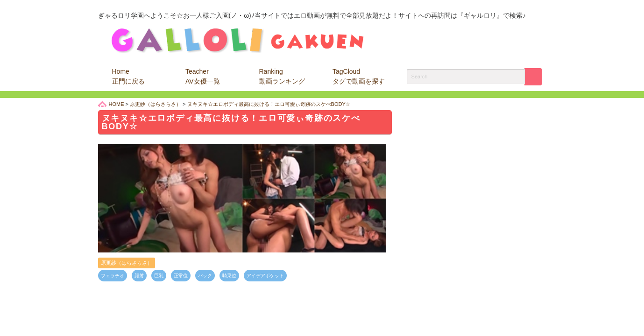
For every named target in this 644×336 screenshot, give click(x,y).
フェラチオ (113, 276)
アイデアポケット (265, 276)
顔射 (139, 276)
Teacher (203, 76)
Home (128, 76)
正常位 (181, 276)
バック (205, 276)
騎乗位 (229, 276)
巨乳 (159, 276)
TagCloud (359, 76)
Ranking (282, 76)
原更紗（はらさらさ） (127, 263)
